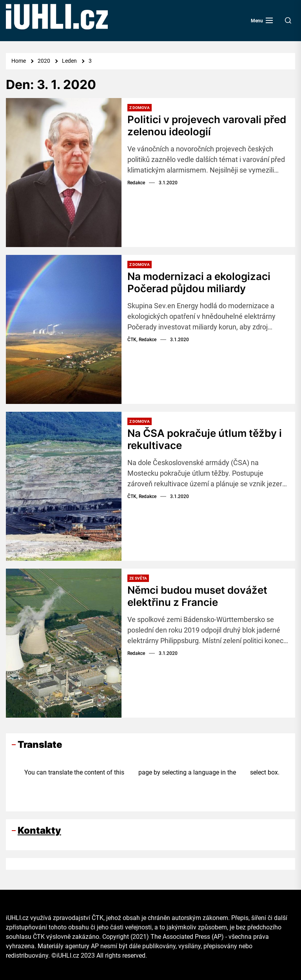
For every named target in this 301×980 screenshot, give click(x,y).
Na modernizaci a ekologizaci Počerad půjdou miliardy (199, 282)
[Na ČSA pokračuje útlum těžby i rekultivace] (64, 486)
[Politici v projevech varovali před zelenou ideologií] (64, 173)
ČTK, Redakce (142, 340)
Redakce (136, 183)
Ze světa (138, 578)
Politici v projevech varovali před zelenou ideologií (207, 125)
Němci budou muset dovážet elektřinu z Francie (197, 596)
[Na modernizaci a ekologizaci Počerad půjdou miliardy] (64, 329)
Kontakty (39, 830)
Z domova (140, 108)
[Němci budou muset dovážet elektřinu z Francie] (64, 643)
